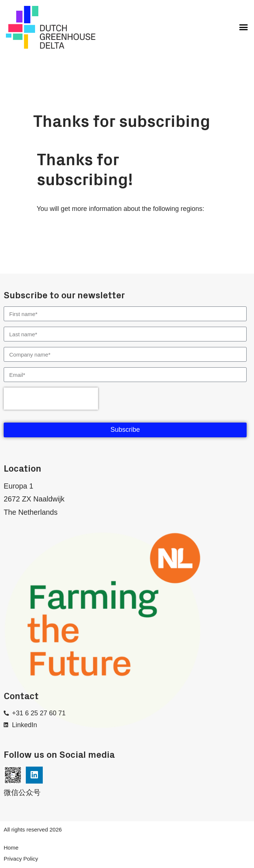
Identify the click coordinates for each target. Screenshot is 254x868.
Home (11, 848)
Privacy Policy (21, 859)
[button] (243, 27)
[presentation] (51, 399)
